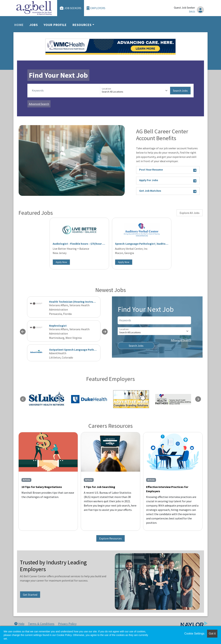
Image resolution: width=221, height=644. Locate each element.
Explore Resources (110, 538)
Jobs (34, 25)
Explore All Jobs (190, 213)
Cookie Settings (194, 634)
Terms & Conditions (41, 624)
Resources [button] (82, 25)
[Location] (135, 91)
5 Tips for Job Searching (99, 487)
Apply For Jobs (168, 181)
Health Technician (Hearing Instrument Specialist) (82, 302)
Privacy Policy (67, 624)
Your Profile (55, 25)
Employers (96, 8)
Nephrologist (58, 326)
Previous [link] (23, 399)
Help (19, 624)
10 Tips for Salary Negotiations (42, 487)
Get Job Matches (168, 191)
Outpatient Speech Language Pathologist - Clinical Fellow (87, 350)
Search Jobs (180, 91)
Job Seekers (71, 8)
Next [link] (198, 399)
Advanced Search (39, 104)
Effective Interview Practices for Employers (167, 489)
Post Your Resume (168, 170)
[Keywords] (65, 91)
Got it (212, 634)
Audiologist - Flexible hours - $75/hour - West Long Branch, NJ (93, 244)
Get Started (30, 595)
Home (19, 25)
